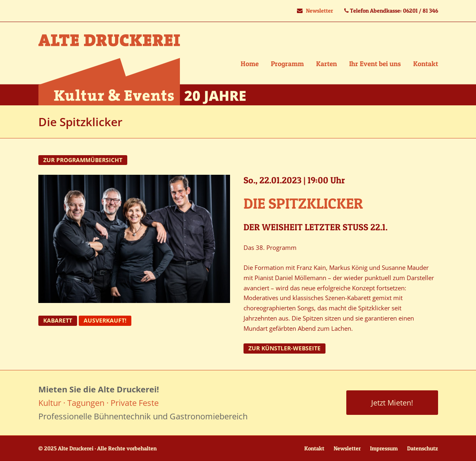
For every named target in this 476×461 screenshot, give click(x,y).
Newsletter (319, 11)
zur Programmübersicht (83, 160)
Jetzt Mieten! (392, 402)
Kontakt (314, 448)
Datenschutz (423, 448)
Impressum (384, 448)
